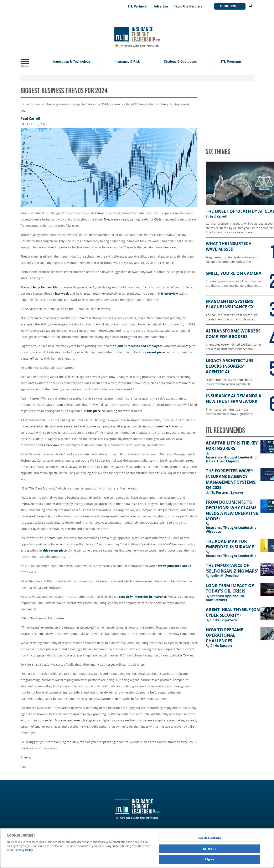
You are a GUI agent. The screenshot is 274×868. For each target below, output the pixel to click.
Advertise (161, 6)
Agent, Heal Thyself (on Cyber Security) (233, 612)
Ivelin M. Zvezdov (224, 576)
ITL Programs (231, 62)
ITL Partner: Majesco (223, 461)
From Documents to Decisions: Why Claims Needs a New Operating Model (232, 511)
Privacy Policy (24, 850)
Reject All (210, 849)
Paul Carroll (30, 118)
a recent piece (155, 352)
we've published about (174, 566)
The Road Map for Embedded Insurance (230, 544)
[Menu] (31, 62)
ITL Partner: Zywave (227, 492)
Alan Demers (216, 600)
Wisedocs (213, 532)
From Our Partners (188, 6)
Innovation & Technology (72, 62)
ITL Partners (137, 6)
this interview (168, 293)
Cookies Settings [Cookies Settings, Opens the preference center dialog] (210, 838)
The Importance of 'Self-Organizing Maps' (232, 568)
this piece (94, 411)
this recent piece (55, 550)
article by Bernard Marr (43, 287)
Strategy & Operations (180, 62)
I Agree (210, 859)
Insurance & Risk (127, 62)
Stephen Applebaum (228, 596)
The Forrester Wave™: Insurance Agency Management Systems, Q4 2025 (231, 479)
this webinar (159, 426)
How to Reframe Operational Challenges (224, 635)
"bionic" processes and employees (138, 346)
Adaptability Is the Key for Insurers (232, 446)
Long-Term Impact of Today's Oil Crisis (230, 588)
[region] (137, 848)
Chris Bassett (221, 646)
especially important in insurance (143, 597)
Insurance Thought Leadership (232, 457)
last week (62, 293)
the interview (48, 445)
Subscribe (230, 6)
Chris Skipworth (224, 620)
